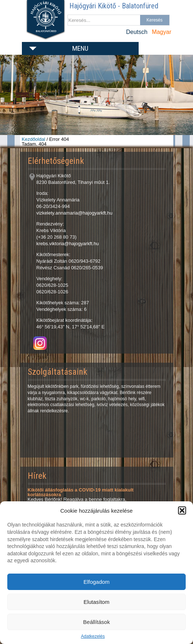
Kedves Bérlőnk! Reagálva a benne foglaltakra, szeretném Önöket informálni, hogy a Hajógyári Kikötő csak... (92, 497)
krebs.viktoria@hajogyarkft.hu (68, 244)
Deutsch (137, 32)
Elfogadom (97, 582)
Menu (80, 48)
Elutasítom (96, 602)
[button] (182, 510)
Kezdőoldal (34, 139)
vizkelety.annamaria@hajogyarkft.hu (75, 213)
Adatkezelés (93, 636)
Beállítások (96, 622)
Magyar (161, 32)
